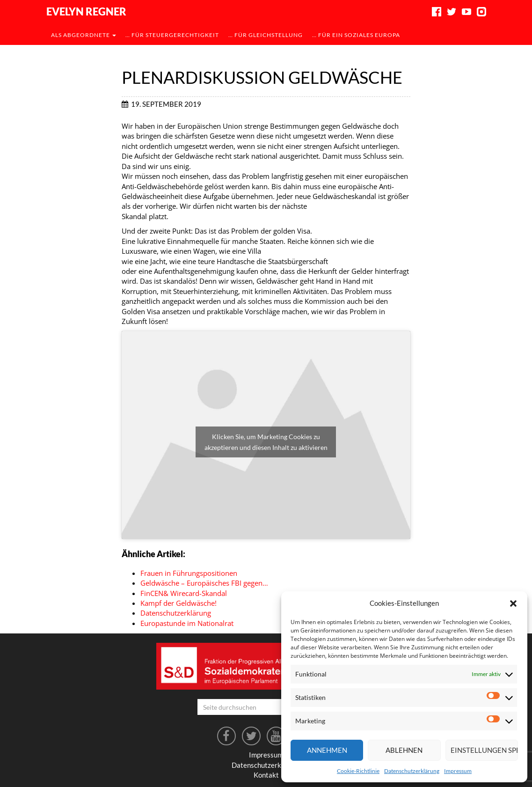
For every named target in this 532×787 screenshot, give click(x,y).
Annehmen (327, 750)
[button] (513, 603)
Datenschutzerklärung (412, 771)
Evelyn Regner (86, 11)
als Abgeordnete (84, 35)
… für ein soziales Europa (356, 35)
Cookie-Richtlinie (358, 771)
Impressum (458, 771)
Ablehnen (404, 750)
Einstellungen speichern (484, 750)
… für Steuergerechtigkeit (172, 35)
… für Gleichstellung (266, 35)
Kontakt (266, 775)
